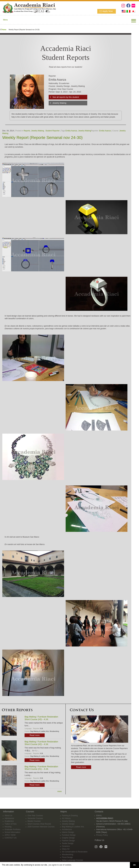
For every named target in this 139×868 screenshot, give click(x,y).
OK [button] (134, 865)
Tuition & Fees (11, 824)
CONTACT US (11, 838)
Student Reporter (52, 131)
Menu (5, 20)
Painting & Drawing (70, 816)
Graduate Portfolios (13, 829)
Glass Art (66, 849)
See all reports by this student (66, 97)
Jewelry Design (68, 824)
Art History (66, 818)
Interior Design (68, 832)
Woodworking (54, 731)
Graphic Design (68, 838)
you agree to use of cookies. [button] (60, 865)
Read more (35, 735)
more (60, 791)
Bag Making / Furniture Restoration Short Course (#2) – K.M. (41, 743)
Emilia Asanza (71, 131)
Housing (8, 827)
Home (4, 30)
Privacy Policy (102, 835)
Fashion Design (68, 841)
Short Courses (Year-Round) (39, 824)
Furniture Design (69, 835)
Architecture (67, 829)
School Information (12, 832)
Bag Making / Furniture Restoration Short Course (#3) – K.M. (41, 718)
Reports (27, 131)
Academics (9, 821)
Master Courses (34, 821)
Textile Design (68, 843)
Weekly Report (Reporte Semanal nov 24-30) (42, 138)
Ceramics (66, 846)
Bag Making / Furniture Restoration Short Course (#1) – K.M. (41, 768)
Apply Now (108, 11)
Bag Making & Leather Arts (40, 731)
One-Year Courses (35, 816)
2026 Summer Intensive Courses (41, 827)
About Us (8, 816)
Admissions (9, 818)
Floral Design (67, 857)
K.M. (42, 729)
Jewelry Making (59, 103)
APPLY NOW (10, 835)
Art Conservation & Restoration (75, 852)
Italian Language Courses (73, 860)
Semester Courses (35, 818)
